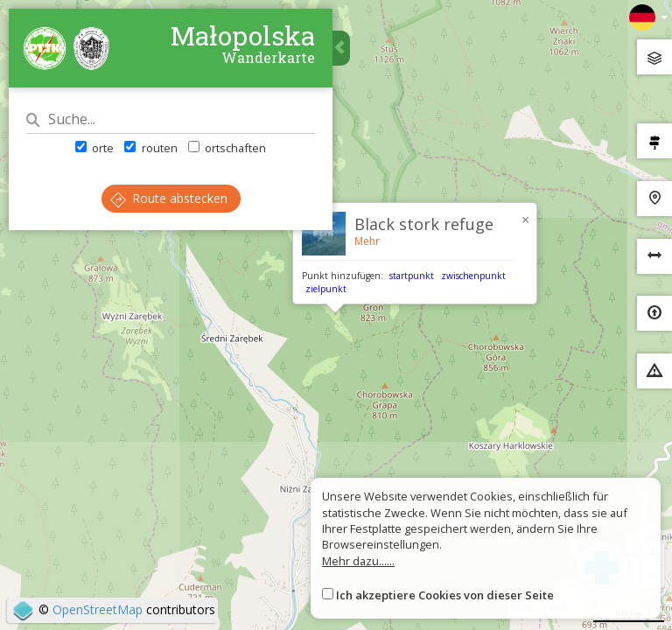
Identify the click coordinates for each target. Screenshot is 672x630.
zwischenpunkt (473, 276)
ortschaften (227, 148)
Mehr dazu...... (358, 561)
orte (94, 148)
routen (150, 148)
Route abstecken (169, 198)
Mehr (367, 241)
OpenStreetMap (98, 609)
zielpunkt (326, 289)
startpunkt (412, 276)
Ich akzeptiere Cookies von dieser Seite (445, 595)
